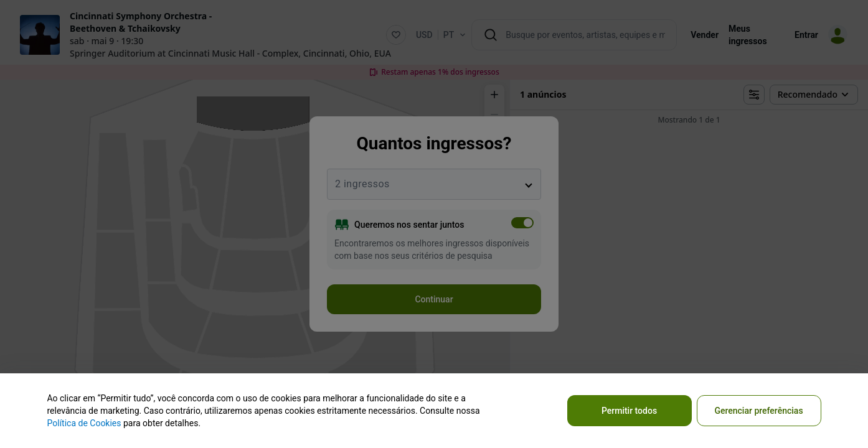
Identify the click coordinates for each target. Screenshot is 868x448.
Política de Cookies (84, 423)
